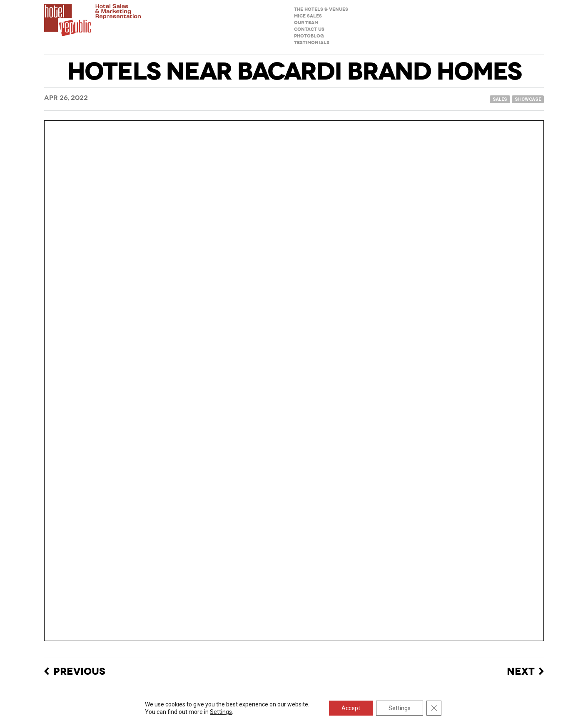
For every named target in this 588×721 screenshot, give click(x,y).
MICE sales (308, 16)
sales (500, 99)
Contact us (309, 29)
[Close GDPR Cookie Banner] (434, 708)
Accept (351, 708)
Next (521, 672)
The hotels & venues (321, 9)
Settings (221, 712)
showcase (528, 99)
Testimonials (312, 43)
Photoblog (309, 36)
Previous (79, 672)
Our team (306, 23)
